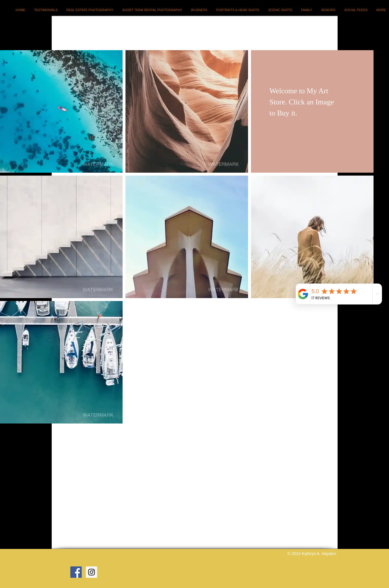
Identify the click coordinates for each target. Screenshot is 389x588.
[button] (61, 111)
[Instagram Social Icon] (91, 572)
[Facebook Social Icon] (76, 572)
